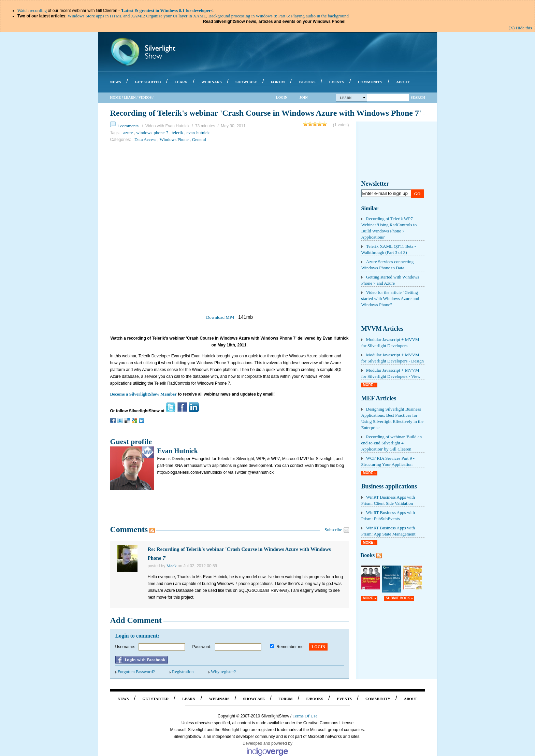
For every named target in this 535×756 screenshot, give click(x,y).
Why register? (223, 672)
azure (128, 133)
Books (368, 555)
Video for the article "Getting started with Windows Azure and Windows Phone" (390, 298)
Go (417, 194)
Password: (202, 647)
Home (116, 97)
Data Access (145, 139)
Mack (172, 566)
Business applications (389, 486)
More (368, 385)
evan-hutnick (198, 133)
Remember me (290, 647)
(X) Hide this (520, 28)
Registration (183, 672)
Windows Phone (174, 139)
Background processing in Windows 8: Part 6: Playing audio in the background (279, 16)
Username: (125, 647)
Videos (145, 97)
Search (418, 97)
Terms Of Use (305, 716)
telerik (177, 133)
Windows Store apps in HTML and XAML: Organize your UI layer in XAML (137, 16)
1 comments (128, 126)
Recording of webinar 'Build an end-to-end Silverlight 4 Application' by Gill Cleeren (392, 443)
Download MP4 (220, 317)
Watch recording (32, 10)
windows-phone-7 (152, 133)
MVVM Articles (382, 329)
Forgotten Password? (136, 672)
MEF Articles (379, 398)
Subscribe (333, 530)
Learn (130, 97)
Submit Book (398, 598)
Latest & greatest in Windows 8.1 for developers (167, 10)
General (199, 139)
